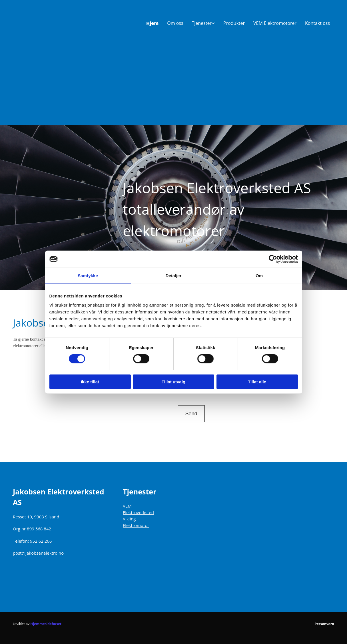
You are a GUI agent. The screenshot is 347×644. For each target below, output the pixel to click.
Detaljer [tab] (174, 276)
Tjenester (202, 23)
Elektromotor (136, 525)
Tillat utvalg (173, 382)
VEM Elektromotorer (275, 23)
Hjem (152, 23)
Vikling (129, 519)
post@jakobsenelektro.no (38, 553)
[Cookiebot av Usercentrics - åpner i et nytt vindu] (273, 259)
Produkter (234, 23)
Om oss (175, 23)
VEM (127, 506)
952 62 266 (41, 541)
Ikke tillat (90, 382)
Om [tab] (259, 276)
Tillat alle (257, 382)
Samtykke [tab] (88, 276)
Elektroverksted (138, 512)
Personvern (324, 624)
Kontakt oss (317, 23)
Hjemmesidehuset (46, 624)
